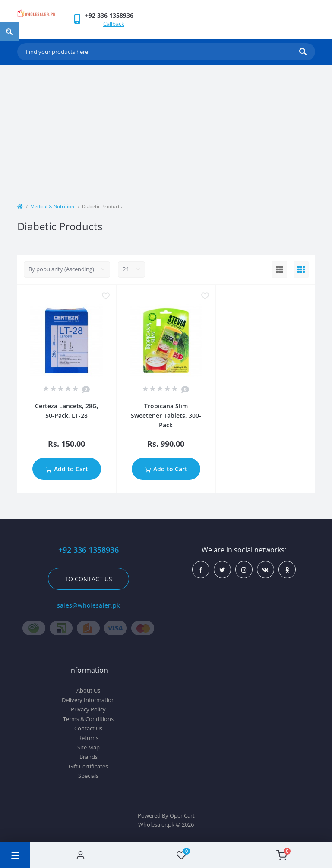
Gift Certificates (88, 766)
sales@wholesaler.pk (89, 605)
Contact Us (88, 728)
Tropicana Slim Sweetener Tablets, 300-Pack (166, 415)
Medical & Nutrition (52, 206)
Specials (88, 776)
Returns (88, 738)
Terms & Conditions (88, 719)
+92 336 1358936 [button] (89, 550)
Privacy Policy (88, 709)
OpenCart (182, 815)
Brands (89, 757)
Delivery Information (88, 700)
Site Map (89, 747)
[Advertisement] (166, 129)
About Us (88, 690)
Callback (114, 24)
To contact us (89, 579)
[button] (109, 15)
